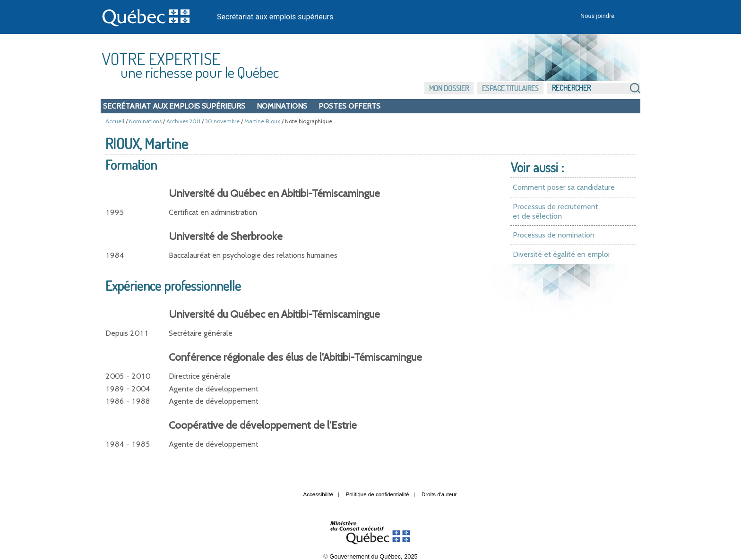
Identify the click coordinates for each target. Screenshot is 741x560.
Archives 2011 (183, 121)
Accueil (115, 121)
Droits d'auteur (439, 494)
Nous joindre (597, 16)
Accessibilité (318, 494)
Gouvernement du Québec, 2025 (373, 556)
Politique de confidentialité (378, 494)
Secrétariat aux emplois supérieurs (275, 17)
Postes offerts (349, 106)
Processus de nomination (554, 235)
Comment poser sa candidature (564, 187)
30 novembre (222, 121)
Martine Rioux (262, 121)
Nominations (282, 106)
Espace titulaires (510, 88)
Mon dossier (449, 88)
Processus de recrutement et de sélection (556, 211)
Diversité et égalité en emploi (561, 254)
